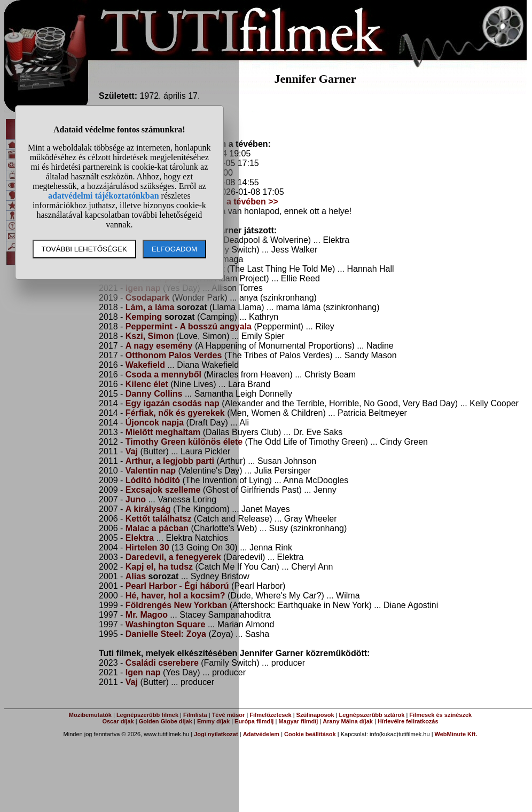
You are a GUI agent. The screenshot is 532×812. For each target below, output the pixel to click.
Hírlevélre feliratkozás (408, 721)
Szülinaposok (315, 715)
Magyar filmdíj (298, 721)
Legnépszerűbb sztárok (372, 715)
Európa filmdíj (254, 721)
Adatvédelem (261, 734)
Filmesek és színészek (440, 715)
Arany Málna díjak (348, 721)
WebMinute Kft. (456, 734)
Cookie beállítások (310, 734)
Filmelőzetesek (270, 715)
